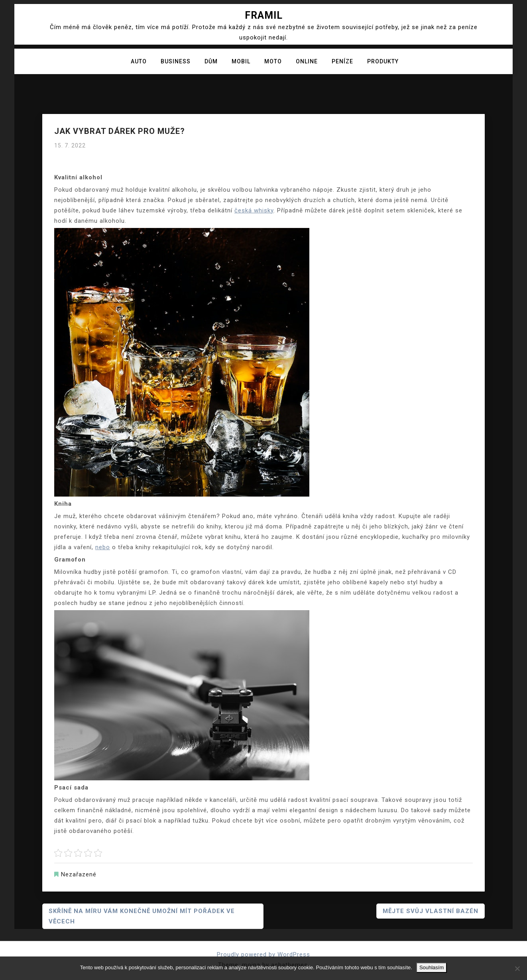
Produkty (383, 61)
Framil (264, 15)
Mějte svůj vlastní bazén (431, 911)
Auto (139, 61)
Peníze (342, 61)
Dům (211, 61)
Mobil (241, 61)
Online (307, 61)
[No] (517, 968)
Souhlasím (432, 967)
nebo (103, 547)
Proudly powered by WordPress (263, 954)
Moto (273, 61)
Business (176, 61)
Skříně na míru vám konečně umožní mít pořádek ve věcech (142, 916)
